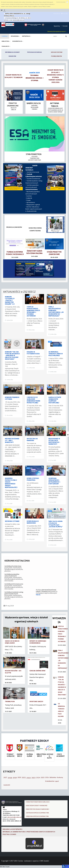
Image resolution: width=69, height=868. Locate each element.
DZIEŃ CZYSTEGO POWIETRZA (33, 479)
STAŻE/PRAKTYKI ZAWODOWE (54, 253)
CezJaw (21, 861)
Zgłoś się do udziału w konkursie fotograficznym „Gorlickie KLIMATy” (56, 524)
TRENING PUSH (10, 701)
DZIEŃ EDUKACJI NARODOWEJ (33, 522)
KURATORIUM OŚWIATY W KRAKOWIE (37, 806)
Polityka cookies (9, 834)
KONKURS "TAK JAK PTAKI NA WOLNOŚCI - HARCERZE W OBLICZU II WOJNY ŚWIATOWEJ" (12, 355)
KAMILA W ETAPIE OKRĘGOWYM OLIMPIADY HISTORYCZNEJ (55, 400)
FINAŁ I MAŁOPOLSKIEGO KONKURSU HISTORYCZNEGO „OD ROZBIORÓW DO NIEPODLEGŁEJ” (56, 311)
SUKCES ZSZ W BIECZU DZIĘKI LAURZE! (12, 642)
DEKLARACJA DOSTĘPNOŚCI (13, 829)
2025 (6, 429)
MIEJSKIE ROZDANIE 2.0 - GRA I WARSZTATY (12, 440)
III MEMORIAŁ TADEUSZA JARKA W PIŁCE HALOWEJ (56, 354)
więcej (38, 595)
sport (57, 781)
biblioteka (53, 777)
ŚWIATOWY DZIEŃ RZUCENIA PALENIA (34, 252)
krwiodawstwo (50, 781)
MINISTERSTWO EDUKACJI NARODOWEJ (38, 809)
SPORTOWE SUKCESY (36, 701)
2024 (38, 778)
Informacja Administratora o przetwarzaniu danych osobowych (29, 832)
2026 (28, 297)
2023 (34, 778)
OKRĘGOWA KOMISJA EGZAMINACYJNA (37, 816)
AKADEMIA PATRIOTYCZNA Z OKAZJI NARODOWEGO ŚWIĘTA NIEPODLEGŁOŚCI (11, 483)
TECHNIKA (34, 75)
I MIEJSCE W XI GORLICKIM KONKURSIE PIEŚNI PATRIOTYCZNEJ (33, 400)
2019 (15, 778)
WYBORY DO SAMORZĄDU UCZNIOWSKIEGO (38, 642)
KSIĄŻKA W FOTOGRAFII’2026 (33, 353)
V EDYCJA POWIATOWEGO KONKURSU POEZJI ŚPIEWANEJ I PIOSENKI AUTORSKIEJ (33, 311)
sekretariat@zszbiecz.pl (18, 20)
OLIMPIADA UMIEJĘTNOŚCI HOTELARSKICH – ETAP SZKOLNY (55, 481)
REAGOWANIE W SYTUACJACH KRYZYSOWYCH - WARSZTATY (54, 441)
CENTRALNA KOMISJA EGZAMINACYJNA (37, 813)
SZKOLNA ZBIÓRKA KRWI (37, 671)
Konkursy (60, 777)
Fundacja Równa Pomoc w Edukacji (15, 253)
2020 (19, 777)
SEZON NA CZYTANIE (12, 521)
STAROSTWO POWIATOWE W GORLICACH (38, 802)
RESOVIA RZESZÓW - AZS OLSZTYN (13, 672)
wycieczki (7, 785)
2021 (24, 778)
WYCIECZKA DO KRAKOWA (32, 440)
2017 (5, 777)
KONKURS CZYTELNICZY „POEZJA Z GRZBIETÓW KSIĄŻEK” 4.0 (10, 300)
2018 (10, 778)
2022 (29, 778)
